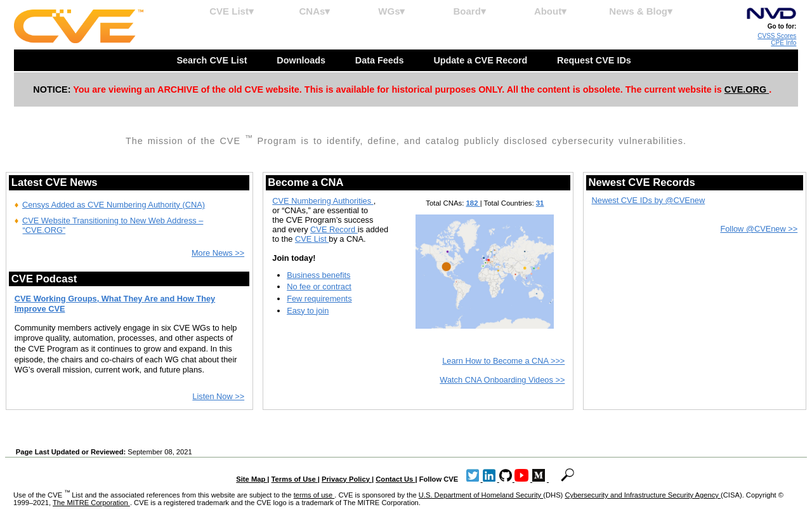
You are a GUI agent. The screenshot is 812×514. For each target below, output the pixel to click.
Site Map (252, 479)
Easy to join (308, 311)
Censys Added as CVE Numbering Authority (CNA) (114, 205)
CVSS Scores (777, 36)
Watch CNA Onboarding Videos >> (502, 380)
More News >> (218, 253)
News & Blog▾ (641, 11)
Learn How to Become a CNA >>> (503, 361)
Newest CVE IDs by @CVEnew (649, 200)
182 (473, 203)
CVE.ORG (747, 89)
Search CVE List (213, 60)
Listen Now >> (218, 396)
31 (540, 203)
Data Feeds (381, 60)
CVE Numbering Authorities (323, 201)
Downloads (302, 60)
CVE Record (334, 229)
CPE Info (783, 43)
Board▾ (470, 11)
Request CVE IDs (595, 60)
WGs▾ (391, 11)
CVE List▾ (232, 11)
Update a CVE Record (481, 60)
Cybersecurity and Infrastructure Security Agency (643, 495)
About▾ (550, 11)
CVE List (312, 239)
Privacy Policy (347, 479)
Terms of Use (295, 479)
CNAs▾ (314, 11)
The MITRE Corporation (91, 503)
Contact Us (395, 479)
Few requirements (319, 299)
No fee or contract (319, 287)
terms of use (314, 495)
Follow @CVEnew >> (759, 229)
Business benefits (318, 275)
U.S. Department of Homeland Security (481, 495)
